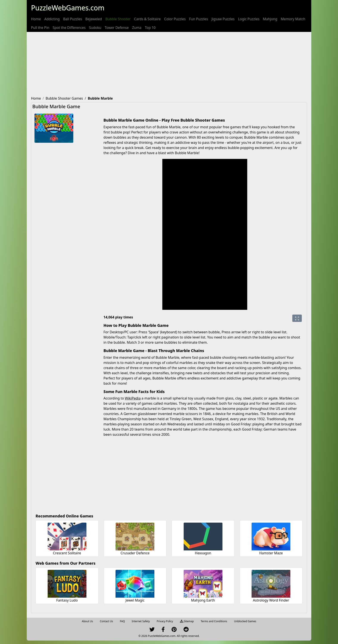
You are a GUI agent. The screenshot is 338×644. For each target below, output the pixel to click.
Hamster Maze (271, 553)
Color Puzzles (175, 19)
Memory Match (293, 19)
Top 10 (150, 28)
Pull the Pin (40, 28)
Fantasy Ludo (67, 600)
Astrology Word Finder (271, 600)
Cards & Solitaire (147, 19)
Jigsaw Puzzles (223, 19)
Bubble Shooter (118, 19)
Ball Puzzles (73, 19)
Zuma (137, 28)
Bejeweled (94, 19)
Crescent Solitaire (67, 553)
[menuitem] (36, 19)
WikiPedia (133, 398)
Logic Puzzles (249, 19)
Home (36, 19)
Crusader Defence (135, 553)
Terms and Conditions (214, 621)
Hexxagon (203, 553)
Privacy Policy (165, 621)
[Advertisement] (169, 64)
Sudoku (95, 28)
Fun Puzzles (199, 19)
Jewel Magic (135, 600)
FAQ (122, 621)
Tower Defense (117, 28)
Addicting (52, 19)
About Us (88, 621)
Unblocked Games (245, 621)
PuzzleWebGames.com (68, 8)
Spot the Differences (69, 28)
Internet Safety (141, 621)
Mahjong (270, 19)
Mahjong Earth (203, 600)
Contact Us (106, 621)
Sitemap (187, 621)
